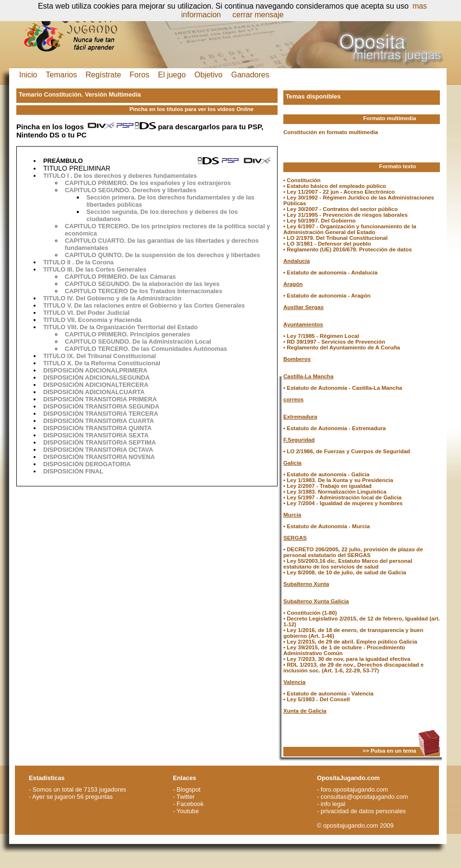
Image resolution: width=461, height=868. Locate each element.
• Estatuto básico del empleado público (335, 186)
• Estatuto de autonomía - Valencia (328, 694)
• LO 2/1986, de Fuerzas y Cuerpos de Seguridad (347, 451)
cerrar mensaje (258, 15)
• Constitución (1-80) (310, 613)
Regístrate (103, 75)
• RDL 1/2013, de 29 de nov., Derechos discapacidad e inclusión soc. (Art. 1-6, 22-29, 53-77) (353, 668)
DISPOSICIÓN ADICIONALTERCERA (96, 385)
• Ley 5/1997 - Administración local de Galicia (342, 497)
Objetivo (209, 75)
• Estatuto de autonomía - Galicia (326, 474)
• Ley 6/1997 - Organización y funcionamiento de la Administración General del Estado (350, 229)
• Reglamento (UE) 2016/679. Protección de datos (348, 249)
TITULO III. (60, 269)
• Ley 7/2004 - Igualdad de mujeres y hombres (343, 503)
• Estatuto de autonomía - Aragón (327, 296)
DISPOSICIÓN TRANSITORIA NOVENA (99, 457)
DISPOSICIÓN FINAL (73, 471)
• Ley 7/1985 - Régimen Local (321, 336)
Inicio (28, 75)
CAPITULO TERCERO (97, 291)
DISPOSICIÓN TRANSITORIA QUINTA (97, 428)
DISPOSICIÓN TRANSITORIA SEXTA (96, 435)
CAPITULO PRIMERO (96, 183)
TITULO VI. (60, 313)
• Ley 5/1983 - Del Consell (316, 699)
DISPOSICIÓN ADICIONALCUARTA (94, 392)
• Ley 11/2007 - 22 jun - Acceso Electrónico (339, 192)
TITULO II (57, 262)
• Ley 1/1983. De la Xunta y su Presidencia (338, 480)
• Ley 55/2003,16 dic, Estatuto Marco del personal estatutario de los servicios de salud (348, 564)
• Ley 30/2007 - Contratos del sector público (340, 209)
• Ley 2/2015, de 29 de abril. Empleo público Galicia (350, 642)
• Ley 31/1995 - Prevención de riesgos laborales (346, 215)
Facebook (190, 804)
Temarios (61, 75)
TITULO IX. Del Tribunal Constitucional (100, 356)
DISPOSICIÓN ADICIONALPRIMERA (95, 370)
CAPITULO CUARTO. (96, 241)
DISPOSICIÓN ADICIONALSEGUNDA (97, 378)
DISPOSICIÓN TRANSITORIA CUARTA (99, 421)
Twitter (186, 797)
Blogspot (189, 789)
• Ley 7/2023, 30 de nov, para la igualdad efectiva (347, 659)
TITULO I (56, 176)
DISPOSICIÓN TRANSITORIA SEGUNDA (101, 406)
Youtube (188, 811)
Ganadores (250, 75)
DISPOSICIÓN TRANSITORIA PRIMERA (100, 399)
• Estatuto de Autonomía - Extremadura (334, 428)
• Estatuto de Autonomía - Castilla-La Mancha (343, 388)
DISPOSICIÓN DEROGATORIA (87, 464)
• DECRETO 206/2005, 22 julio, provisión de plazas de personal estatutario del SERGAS (353, 552)
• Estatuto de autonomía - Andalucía (330, 273)
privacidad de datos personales (363, 811)
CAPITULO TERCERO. (98, 226)
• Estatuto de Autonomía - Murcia (327, 526)
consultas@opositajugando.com (364, 797)
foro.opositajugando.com (354, 789)
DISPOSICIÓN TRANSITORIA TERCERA (101, 414)
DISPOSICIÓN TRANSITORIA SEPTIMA (100, 442)
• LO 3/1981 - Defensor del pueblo (327, 244)
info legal (333, 804)
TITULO (54, 298)
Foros (140, 75)
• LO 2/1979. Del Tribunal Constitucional (335, 238)
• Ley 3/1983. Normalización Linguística (335, 492)
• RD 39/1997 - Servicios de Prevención (334, 342)
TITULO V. (59, 305)
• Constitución (302, 180)
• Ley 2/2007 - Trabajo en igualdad (328, 486)
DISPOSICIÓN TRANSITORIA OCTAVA (98, 450)
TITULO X (57, 363)
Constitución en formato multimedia (331, 132)
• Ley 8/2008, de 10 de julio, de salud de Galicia (345, 572)
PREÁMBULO (63, 161)
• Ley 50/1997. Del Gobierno (320, 221)
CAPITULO (80, 190)
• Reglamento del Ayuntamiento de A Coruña (342, 347)
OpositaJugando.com (348, 778)
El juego (172, 75)
